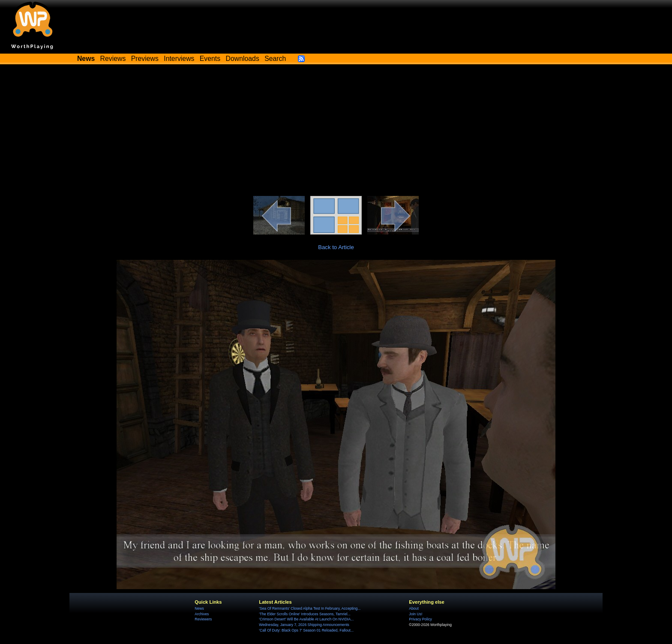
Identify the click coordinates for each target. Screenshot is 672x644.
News (199, 608)
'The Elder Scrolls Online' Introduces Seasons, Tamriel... (304, 614)
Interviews (179, 59)
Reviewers (203, 619)
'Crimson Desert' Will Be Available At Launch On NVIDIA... (306, 619)
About (414, 608)
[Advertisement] (336, 132)
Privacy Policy (420, 619)
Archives (202, 614)
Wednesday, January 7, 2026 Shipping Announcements (304, 625)
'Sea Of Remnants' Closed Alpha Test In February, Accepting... (310, 608)
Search (275, 59)
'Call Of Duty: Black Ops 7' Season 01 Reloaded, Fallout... (306, 630)
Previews (145, 59)
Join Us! (415, 614)
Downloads (243, 59)
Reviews (113, 59)
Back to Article (336, 247)
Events (210, 59)
